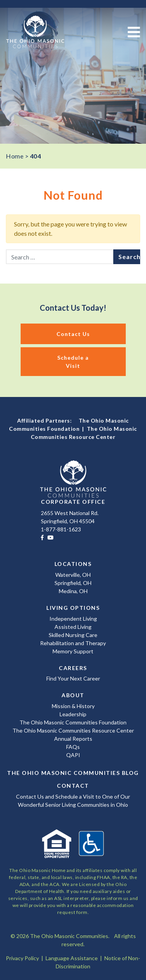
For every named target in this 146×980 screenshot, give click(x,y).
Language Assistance (72, 958)
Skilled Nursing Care (73, 635)
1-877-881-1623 (61, 529)
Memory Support (73, 651)
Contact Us (73, 334)
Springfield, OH (73, 583)
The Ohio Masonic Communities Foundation (73, 722)
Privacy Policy (22, 958)
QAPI (73, 755)
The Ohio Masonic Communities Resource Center (73, 730)
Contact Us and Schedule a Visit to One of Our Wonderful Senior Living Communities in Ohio (73, 801)
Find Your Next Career (73, 678)
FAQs (73, 747)
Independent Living (73, 619)
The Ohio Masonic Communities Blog (73, 773)
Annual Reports (73, 739)
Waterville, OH (73, 575)
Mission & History (73, 706)
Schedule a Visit (73, 362)
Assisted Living (73, 627)
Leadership (73, 714)
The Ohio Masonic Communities (35, 32)
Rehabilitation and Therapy (73, 643)
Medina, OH (73, 591)
